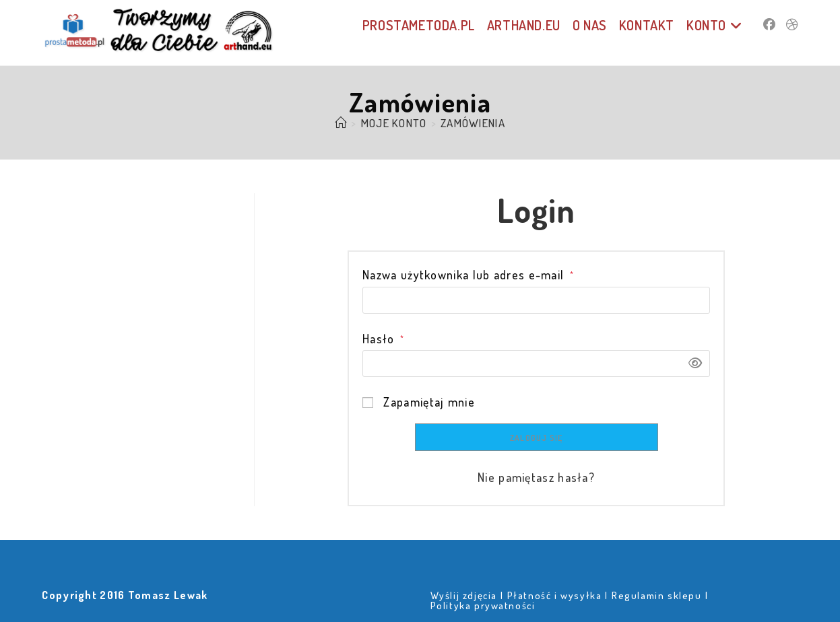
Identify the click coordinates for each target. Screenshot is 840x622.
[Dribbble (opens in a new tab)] (792, 25)
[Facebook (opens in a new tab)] (769, 25)
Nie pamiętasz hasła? (536, 477)
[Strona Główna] (341, 123)
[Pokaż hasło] (691, 363)
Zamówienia (473, 123)
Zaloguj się (536, 438)
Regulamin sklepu (657, 595)
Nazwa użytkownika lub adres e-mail (468, 275)
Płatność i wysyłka (555, 595)
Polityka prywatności (483, 606)
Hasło (383, 339)
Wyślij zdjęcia (464, 595)
